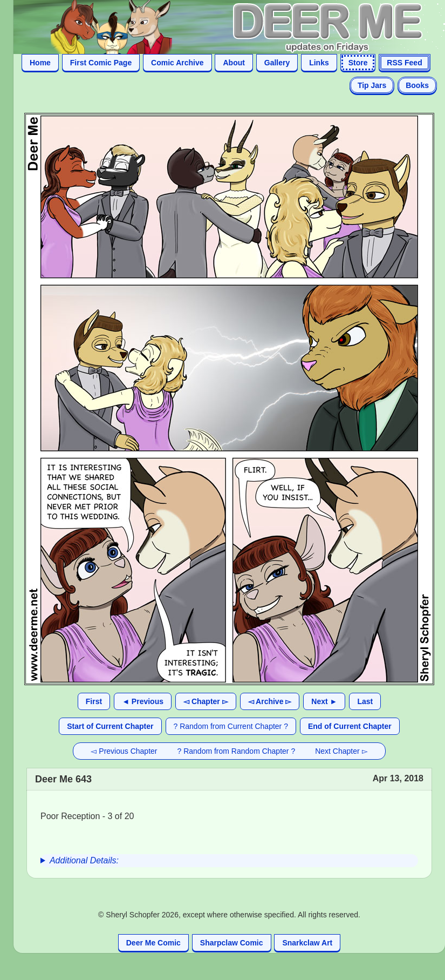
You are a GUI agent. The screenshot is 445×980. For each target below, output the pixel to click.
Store (358, 63)
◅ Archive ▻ (270, 701)
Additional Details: (84, 860)
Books (417, 85)
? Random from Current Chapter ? (231, 726)
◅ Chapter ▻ (206, 701)
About (234, 63)
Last (365, 701)
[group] (229, 861)
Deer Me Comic (153, 943)
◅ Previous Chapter (124, 751)
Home (40, 63)
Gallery (277, 63)
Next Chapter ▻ (341, 751)
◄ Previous (143, 701)
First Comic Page (101, 63)
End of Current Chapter (350, 726)
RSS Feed (404, 63)
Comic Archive (177, 63)
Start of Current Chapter (110, 726)
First (94, 701)
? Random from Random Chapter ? (237, 751)
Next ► (324, 701)
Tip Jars (372, 85)
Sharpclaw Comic (232, 943)
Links (319, 63)
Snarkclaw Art (307, 943)
